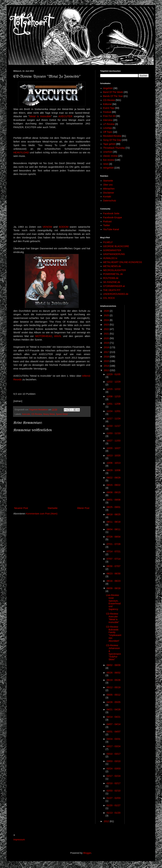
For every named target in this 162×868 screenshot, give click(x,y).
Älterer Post (83, 508)
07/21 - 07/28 (113, 544)
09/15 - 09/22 (113, 485)
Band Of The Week (113, 92)
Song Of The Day (112, 140)
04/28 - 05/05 (113, 702)
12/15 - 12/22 (113, 389)
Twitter (107, 225)
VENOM (47, 227)
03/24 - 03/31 (113, 739)
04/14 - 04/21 (113, 717)
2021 (107, 334)
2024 (107, 320)
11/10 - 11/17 (113, 426)
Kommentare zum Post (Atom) (42, 514)
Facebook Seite (111, 213)
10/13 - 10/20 (113, 456)
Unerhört (108, 152)
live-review (109, 160)
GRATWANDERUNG (114, 254)
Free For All (109, 116)
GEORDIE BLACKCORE (116, 246)
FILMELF (108, 242)
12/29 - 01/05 (113, 374)
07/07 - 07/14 (113, 559)
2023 (107, 325)
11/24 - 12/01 (113, 411)
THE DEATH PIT (112, 290)
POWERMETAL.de (113, 274)
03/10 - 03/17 (113, 754)
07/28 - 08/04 (113, 537)
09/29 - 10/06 (113, 470)
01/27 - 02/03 (113, 798)
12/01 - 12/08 (113, 404)
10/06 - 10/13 (113, 463)
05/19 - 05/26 (113, 680)
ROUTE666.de (111, 278)
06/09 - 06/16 (113, 588)
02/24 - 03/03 (113, 769)
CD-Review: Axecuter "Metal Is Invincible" (113, 618)
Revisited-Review (112, 136)
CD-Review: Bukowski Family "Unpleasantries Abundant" (114, 634)
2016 (107, 357)
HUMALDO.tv (110, 258)
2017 (107, 352)
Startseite (53, 508)
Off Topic (108, 132)
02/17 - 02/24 (113, 776)
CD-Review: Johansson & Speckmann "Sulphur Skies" (113, 652)
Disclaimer (109, 193)
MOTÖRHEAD (44, 336)
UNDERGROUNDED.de (116, 294)
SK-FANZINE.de (112, 282)
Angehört (108, 88)
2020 (107, 338)
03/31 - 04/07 (113, 732)
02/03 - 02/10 (113, 791)
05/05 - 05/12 (113, 695)
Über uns (108, 185)
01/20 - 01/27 (113, 805)
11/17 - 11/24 (113, 419)
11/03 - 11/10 (113, 433)
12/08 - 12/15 (113, 396)
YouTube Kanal (111, 229)
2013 (107, 370)
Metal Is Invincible (40, 116)
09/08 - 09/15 (113, 492)
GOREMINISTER (112, 250)
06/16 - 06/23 (113, 581)
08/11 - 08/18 (113, 522)
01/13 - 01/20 (113, 813)
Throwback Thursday (114, 148)
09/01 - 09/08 (113, 500)
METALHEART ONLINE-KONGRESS (123, 262)
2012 (107, 821)
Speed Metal (62, 414)
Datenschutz (110, 201)
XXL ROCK (109, 298)
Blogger (87, 853)
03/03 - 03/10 (113, 761)
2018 (107, 347)
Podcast (107, 221)
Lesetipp (108, 128)
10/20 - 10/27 (113, 448)
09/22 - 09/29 (113, 478)
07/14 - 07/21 (113, 551)
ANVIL (58, 336)
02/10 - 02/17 (113, 783)
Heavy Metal (49, 414)
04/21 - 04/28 (113, 709)
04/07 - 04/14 (113, 724)
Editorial (107, 104)
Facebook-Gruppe (113, 217)
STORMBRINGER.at (114, 286)
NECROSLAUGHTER (115, 270)
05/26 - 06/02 (113, 673)
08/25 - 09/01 (113, 507)
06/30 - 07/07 (113, 566)
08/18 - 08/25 (113, 514)
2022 (107, 329)
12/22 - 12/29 (113, 382)
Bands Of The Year (113, 96)
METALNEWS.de (112, 266)
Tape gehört (109, 144)
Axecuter (26, 414)
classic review (110, 156)
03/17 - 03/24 (113, 746)
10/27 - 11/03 (113, 441)
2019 (107, 343)
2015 (107, 361)
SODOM (64, 227)
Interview (108, 120)
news (106, 164)
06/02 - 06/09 (113, 665)
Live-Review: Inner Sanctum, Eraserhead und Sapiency (113, 602)
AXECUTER (65, 116)
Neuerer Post (21, 508)
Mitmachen (109, 189)
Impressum (19, 840)
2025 (107, 315)
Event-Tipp (109, 108)
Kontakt (107, 197)
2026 (107, 311)
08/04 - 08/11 (113, 529)
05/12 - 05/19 (113, 687)
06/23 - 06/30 (113, 574)
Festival (107, 112)
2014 (107, 366)
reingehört (108, 168)
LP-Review (109, 124)
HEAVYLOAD (21, 152)
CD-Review (36, 414)
